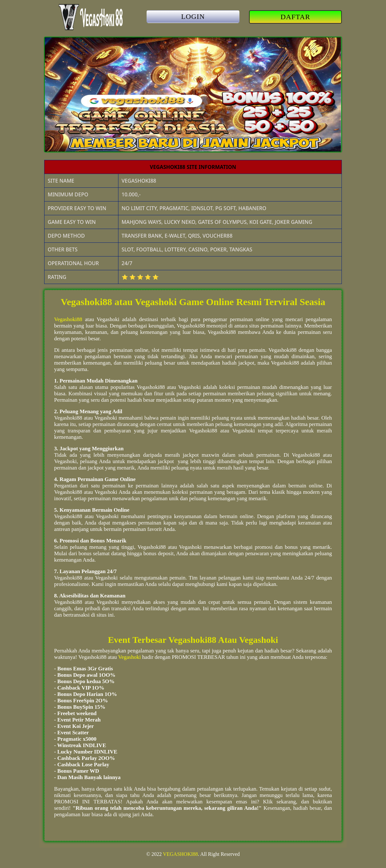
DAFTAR (296, 17)
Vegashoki (129, 657)
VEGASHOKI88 (180, 854)
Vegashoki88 (68, 319)
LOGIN (193, 16)
